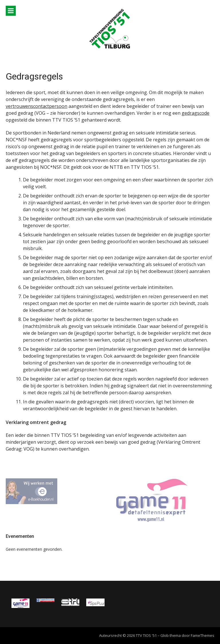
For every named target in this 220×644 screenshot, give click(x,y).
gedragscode (196, 113)
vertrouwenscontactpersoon (37, 106)
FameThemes (203, 635)
